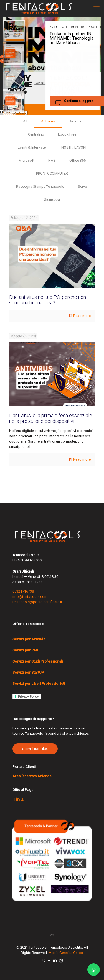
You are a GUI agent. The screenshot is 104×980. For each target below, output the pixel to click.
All (25, 121)
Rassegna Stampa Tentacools (40, 187)
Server (83, 187)
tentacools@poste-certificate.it (37, 602)
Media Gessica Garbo (66, 953)
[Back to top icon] (52, 935)
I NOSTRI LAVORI (73, 147)
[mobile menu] (97, 8)
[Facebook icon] (49, 961)
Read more (82, 316)
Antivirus (48, 121)
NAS (52, 160)
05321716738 (23, 591)
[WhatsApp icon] (43, 961)
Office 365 (78, 160)
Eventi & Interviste (32, 147)
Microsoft (26, 160)
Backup (75, 121)
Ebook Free (67, 134)
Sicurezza (52, 200)
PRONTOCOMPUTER (52, 173)
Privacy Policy (28, 696)
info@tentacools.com (30, 597)
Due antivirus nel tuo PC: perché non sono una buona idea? (48, 300)
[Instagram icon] (61, 961)
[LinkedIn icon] (55, 961)
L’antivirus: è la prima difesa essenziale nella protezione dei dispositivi (51, 418)
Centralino (36, 134)
